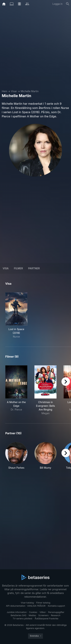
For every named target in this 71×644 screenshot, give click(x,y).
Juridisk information (17, 612)
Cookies (33, 612)
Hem (5, 91)
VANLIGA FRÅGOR (36, 606)
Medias (32, 615)
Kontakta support (56, 606)
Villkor (43, 612)
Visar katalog (27, 603)
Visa (6, 268)
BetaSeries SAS (19, 615)
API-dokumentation (16, 606)
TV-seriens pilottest (23, 619)
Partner (34, 268)
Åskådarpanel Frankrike (46, 619)
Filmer (18, 268)
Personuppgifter (56, 612)
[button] (16, 458)
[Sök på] (68, 4)
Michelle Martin (30, 91)
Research (56, 615)
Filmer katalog (43, 603)
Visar (14, 91)
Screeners (43, 615)
